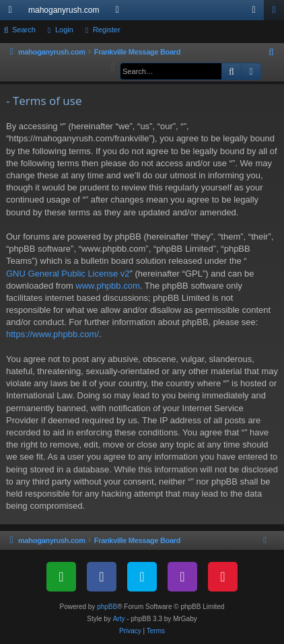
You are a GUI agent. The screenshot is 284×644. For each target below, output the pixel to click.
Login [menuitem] (257, 13)
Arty (119, 619)
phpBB (107, 607)
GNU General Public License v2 (68, 274)
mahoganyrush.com (64, 10)
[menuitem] (272, 52)
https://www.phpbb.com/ (52, 334)
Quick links (13, 13)
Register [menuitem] (277, 13)
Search (24, 30)
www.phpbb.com (107, 286)
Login (64, 30)
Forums (120, 13)
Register (107, 30)
